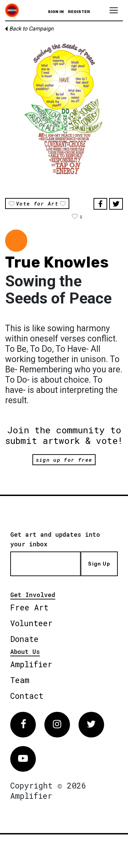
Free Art (29, 607)
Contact (27, 696)
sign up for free (64, 460)
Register (79, 12)
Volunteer (31, 623)
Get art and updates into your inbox (55, 539)
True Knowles (57, 262)
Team (20, 680)
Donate (24, 639)
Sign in (56, 12)
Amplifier (31, 664)
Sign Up (99, 564)
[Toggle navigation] (114, 10)
